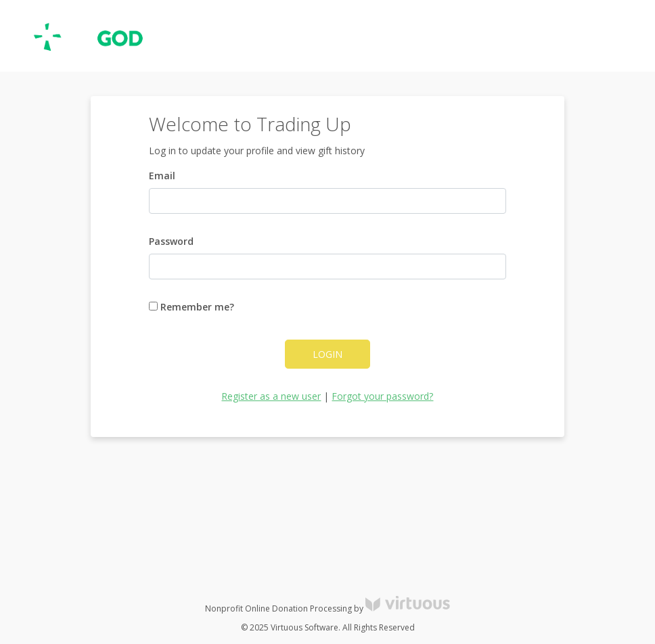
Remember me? (191, 307)
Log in (522, 36)
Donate (621, 36)
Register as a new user (271, 396)
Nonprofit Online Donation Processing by (327, 608)
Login (327, 354)
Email (162, 176)
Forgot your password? (382, 396)
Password (171, 241)
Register (570, 36)
